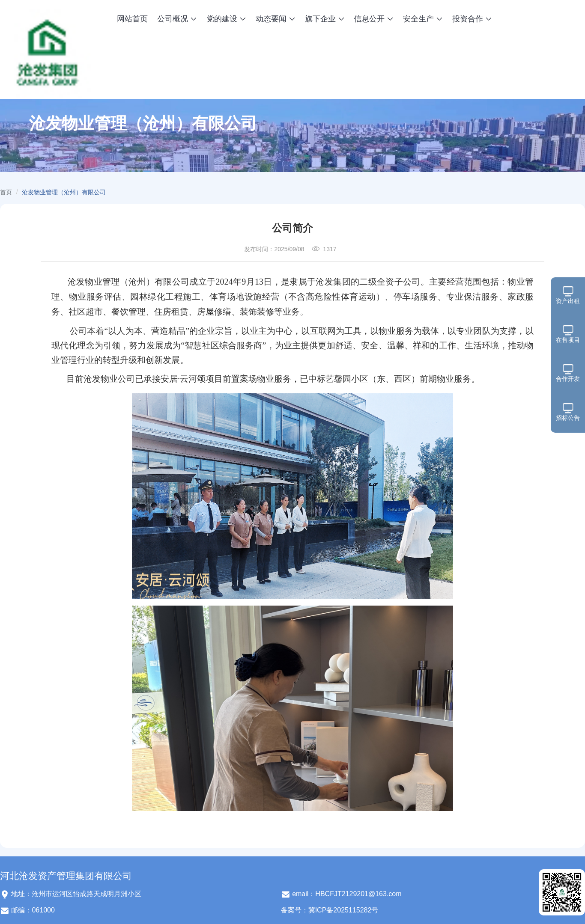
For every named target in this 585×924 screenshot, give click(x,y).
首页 (6, 192)
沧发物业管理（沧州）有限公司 (64, 192)
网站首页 (132, 19)
